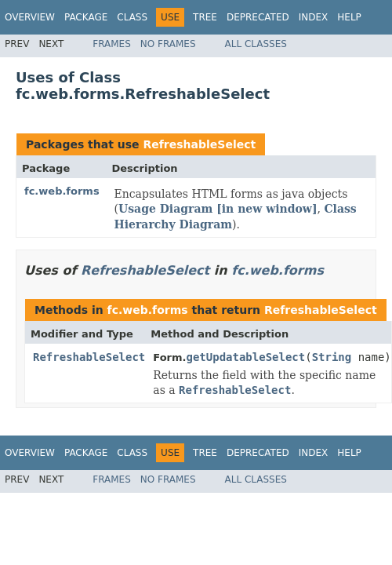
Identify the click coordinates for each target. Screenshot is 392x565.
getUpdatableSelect (245, 357)
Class (132, 17)
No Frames (168, 44)
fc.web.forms (62, 191)
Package (86, 17)
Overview (30, 17)
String (332, 357)
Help (349, 17)
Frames (112, 44)
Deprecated (258, 17)
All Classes (256, 44)
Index (314, 17)
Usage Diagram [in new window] (218, 209)
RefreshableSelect (199, 144)
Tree (205, 17)
